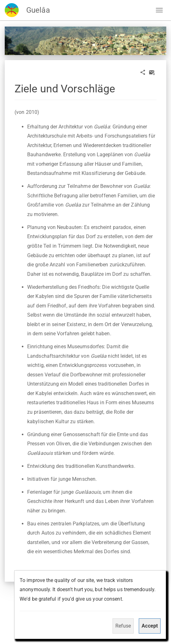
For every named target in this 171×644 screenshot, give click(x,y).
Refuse (123, 626)
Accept (150, 626)
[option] (85, 41)
